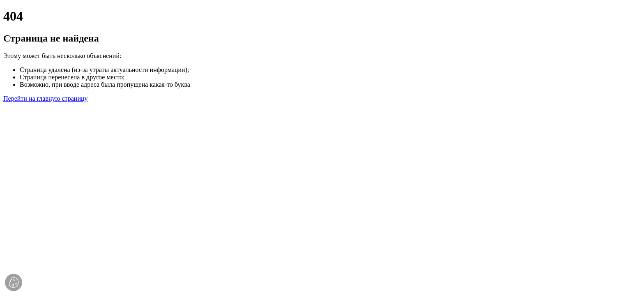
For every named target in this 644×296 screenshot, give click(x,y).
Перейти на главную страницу (46, 98)
